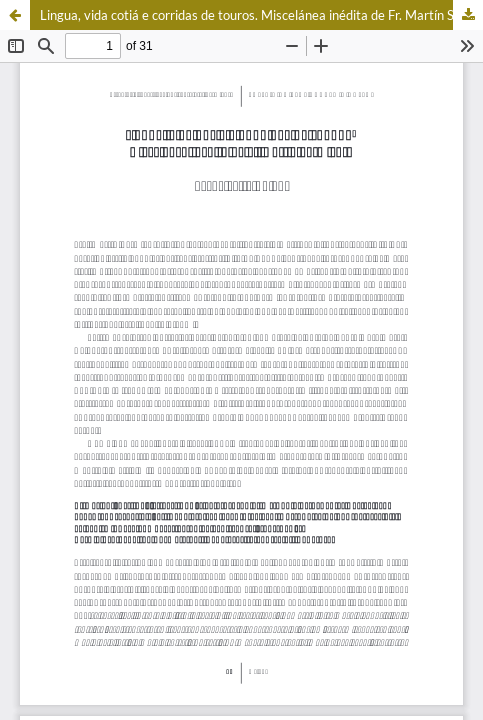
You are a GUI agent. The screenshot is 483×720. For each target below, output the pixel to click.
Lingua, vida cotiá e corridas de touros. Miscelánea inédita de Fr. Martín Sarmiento (261, 15)
